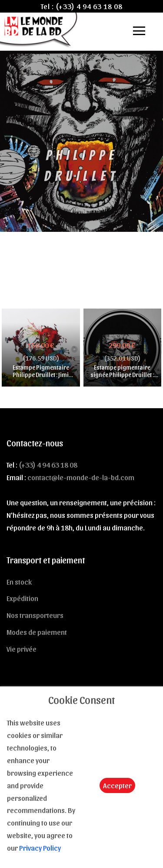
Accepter (117, 785)
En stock (19, 582)
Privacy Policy (40, 848)
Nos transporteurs (35, 615)
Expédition (22, 598)
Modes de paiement (37, 632)
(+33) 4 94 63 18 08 (89, 6)
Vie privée (22, 649)
